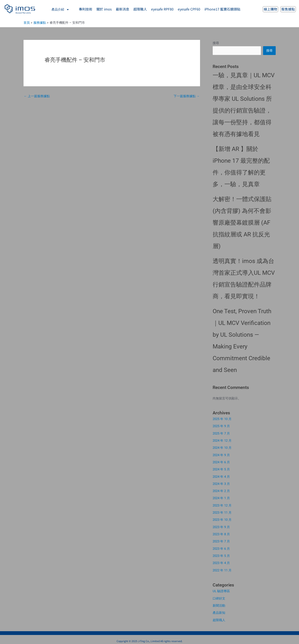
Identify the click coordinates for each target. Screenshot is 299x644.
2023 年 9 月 (221, 525)
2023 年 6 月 (221, 547)
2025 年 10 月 (222, 419)
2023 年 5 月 (221, 554)
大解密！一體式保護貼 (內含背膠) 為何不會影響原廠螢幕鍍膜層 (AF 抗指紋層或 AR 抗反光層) (242, 223)
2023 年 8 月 (221, 532)
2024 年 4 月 (221, 476)
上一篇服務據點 (37, 96)
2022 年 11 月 (222, 568)
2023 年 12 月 (222, 504)
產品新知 (219, 610)
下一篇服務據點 (187, 96)
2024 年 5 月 (221, 469)
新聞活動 (219, 603)
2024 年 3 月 (221, 483)
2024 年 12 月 (222, 440)
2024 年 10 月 (222, 447)
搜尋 (216, 43)
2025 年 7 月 (221, 433)
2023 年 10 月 (222, 518)
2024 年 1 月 (221, 497)
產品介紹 (60, 10)
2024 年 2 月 (221, 490)
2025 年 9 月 (221, 426)
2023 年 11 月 (222, 511)
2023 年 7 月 (221, 539)
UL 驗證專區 (221, 589)
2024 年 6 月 (221, 462)
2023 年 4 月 (221, 561)
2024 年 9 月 (221, 454)
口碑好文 (219, 596)
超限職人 (219, 617)
